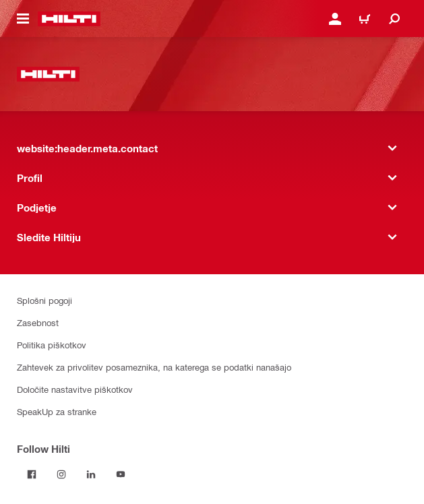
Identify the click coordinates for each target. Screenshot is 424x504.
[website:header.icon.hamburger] (23, 19)
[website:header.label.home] (69, 19)
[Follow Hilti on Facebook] (32, 474)
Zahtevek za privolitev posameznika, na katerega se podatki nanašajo (154, 367)
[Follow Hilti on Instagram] (61, 474)
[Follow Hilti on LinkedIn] (91, 474)
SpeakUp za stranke (57, 411)
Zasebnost (38, 322)
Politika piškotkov (52, 345)
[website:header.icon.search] (394, 19)
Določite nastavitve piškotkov (75, 389)
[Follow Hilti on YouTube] (121, 474)
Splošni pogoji (44, 300)
